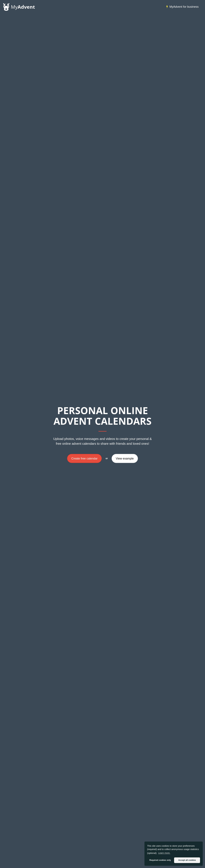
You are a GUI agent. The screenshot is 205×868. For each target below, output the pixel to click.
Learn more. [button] (164, 853)
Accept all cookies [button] (187, 860)
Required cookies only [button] (160, 860)
